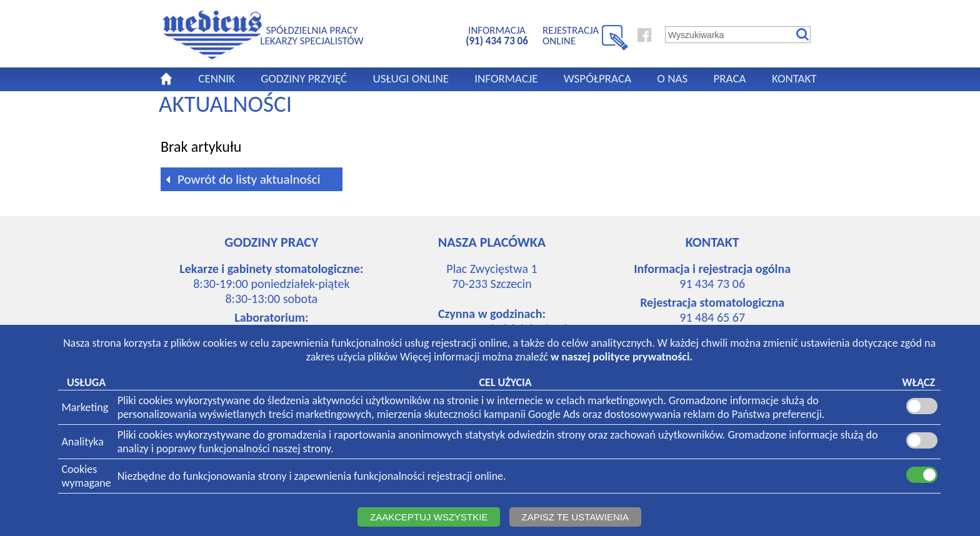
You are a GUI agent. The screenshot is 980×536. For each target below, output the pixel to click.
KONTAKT (794, 78)
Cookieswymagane (86, 476)
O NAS (672, 78)
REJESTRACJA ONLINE (571, 35)
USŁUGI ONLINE (411, 78)
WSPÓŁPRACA (597, 78)
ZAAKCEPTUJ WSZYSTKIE (429, 517)
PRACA (729, 78)
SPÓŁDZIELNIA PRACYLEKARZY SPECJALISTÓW (312, 35)
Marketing (85, 407)
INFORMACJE (506, 78)
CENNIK (217, 78)
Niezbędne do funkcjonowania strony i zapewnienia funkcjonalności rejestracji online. (312, 476)
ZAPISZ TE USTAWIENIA (575, 517)
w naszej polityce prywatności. (622, 357)
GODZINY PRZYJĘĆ (304, 78)
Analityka (82, 442)
